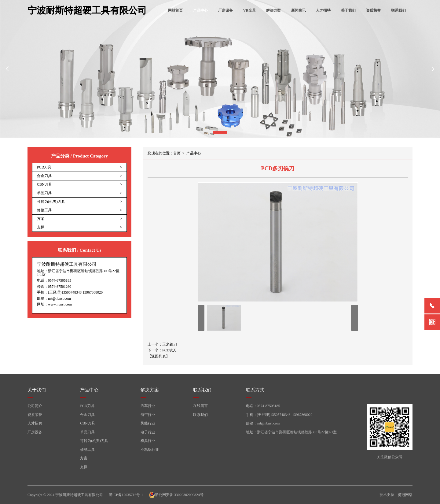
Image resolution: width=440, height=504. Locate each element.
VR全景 (249, 10)
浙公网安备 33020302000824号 (176, 495)
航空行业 (148, 415)
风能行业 (148, 423)
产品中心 (200, 10)
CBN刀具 (88, 423)
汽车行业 (148, 406)
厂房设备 (226, 10)
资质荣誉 (373, 10)
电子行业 (148, 432)
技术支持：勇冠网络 (396, 495)
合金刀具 (87, 415)
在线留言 (200, 406)
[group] (220, 69)
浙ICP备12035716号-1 (126, 495)
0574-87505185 (60, 280)
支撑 (84, 467)
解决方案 (273, 10)
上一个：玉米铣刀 (162, 344)
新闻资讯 (299, 10)
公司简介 (35, 406)
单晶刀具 (87, 432)
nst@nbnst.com (59, 298)
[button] (220, 132)
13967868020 (93, 292)
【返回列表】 (159, 356)
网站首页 (175, 10)
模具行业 (148, 441)
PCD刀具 (87, 406)
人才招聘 (323, 10)
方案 (84, 458)
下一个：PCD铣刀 (162, 350)
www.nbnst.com (60, 304)
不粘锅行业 (150, 450)
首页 (177, 153)
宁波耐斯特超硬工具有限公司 (87, 10)
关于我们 (348, 10)
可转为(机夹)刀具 (94, 441)
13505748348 (71, 292)
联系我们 (398, 10)
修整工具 (87, 450)
